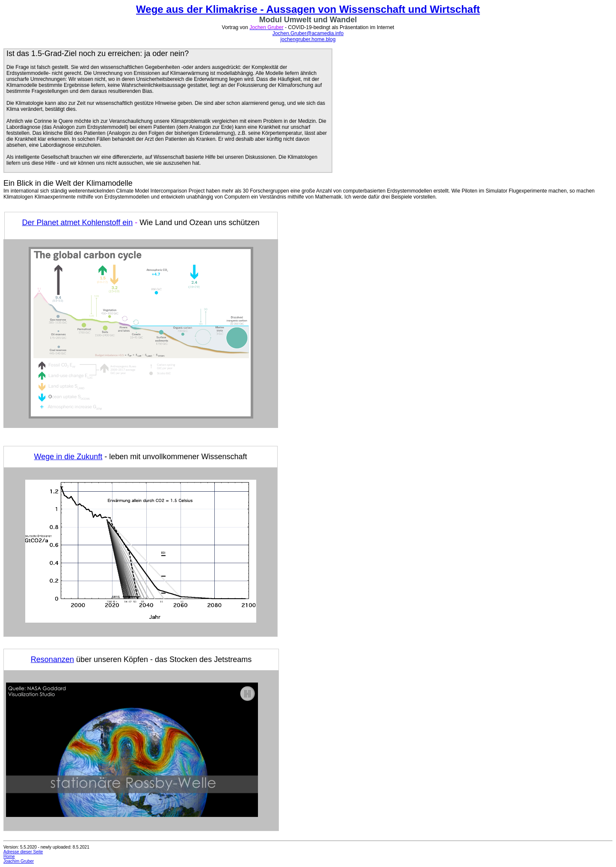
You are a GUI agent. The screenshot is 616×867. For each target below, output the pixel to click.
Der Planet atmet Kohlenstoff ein (77, 223)
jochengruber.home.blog (308, 39)
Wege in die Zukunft (68, 457)
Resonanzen (52, 659)
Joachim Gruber (19, 861)
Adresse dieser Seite (23, 852)
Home (9, 857)
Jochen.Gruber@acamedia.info (308, 33)
